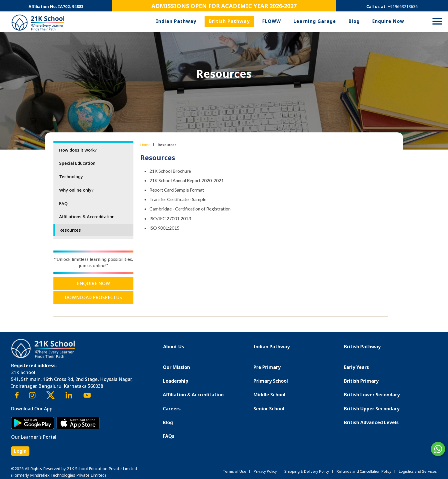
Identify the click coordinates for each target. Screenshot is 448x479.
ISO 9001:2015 (164, 228)
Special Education (77, 163)
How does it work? (78, 150)
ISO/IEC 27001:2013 (170, 218)
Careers (172, 409)
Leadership (176, 381)
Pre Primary (267, 367)
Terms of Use (235, 471)
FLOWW (272, 21)
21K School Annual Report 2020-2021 (187, 180)
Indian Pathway (176, 21)
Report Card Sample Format (177, 190)
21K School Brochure (170, 171)
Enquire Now (388, 21)
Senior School (269, 409)
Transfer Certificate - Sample (178, 199)
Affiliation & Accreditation (193, 395)
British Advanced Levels (371, 422)
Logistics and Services (418, 471)
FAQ (63, 203)
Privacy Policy (265, 471)
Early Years (356, 367)
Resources (70, 230)
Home (145, 145)
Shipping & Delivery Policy (307, 471)
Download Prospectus (93, 297)
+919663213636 (403, 6)
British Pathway (229, 21)
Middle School (269, 395)
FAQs (169, 436)
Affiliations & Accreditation (87, 216)
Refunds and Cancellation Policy (364, 471)
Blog (354, 21)
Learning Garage (315, 21)
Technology (71, 176)
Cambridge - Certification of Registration (190, 209)
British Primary (361, 381)
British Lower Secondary (372, 395)
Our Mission (176, 367)
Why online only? (76, 190)
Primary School (271, 381)
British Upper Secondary (372, 409)
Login (20, 451)
